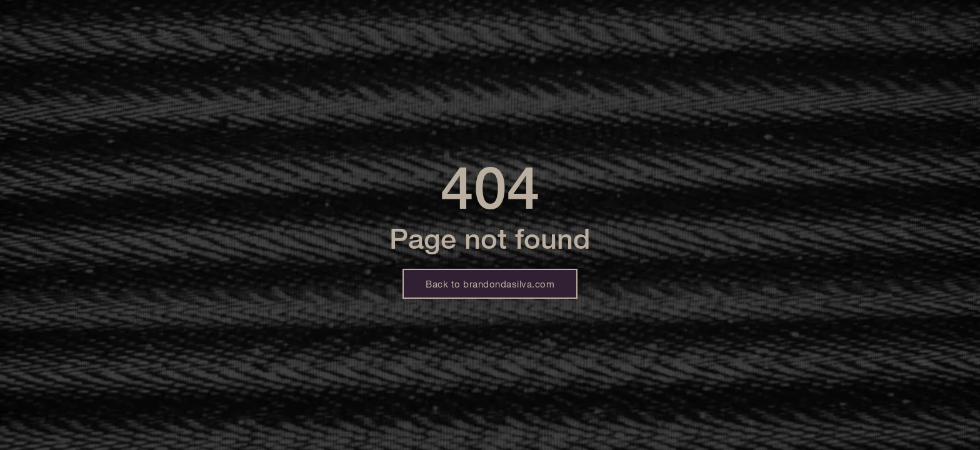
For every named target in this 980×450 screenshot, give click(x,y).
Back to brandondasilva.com (490, 284)
